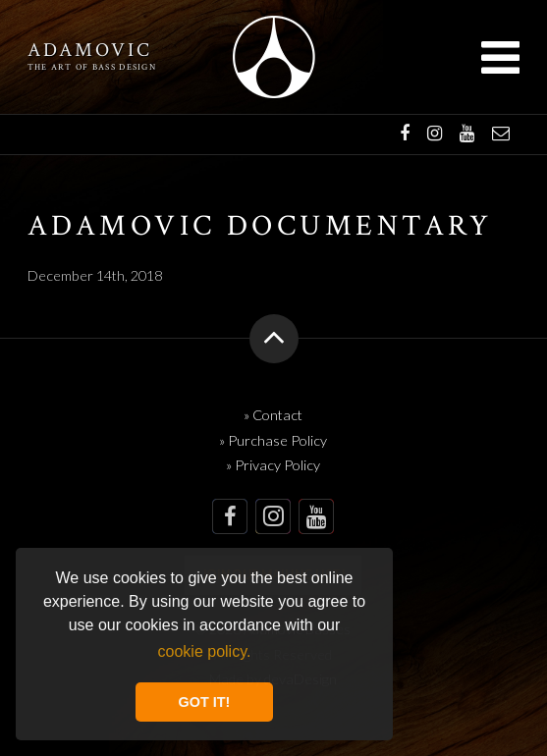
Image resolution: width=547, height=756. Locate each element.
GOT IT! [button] (205, 702)
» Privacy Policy (273, 465)
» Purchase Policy (273, 440)
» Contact (273, 415)
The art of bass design (92, 67)
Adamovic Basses (273, 57)
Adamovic (90, 51)
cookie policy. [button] (205, 651)
